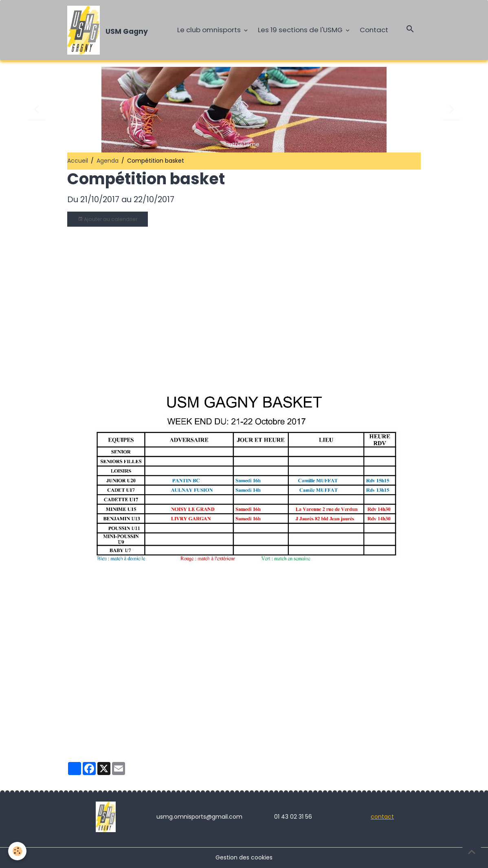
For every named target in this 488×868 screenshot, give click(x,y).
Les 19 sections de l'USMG (301, 30)
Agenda (108, 161)
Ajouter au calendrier (108, 219)
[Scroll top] (472, 852)
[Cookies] (17, 851)
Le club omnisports (210, 30)
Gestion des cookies (244, 857)
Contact (374, 30)
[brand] (109, 30)
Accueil (78, 161)
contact (382, 817)
